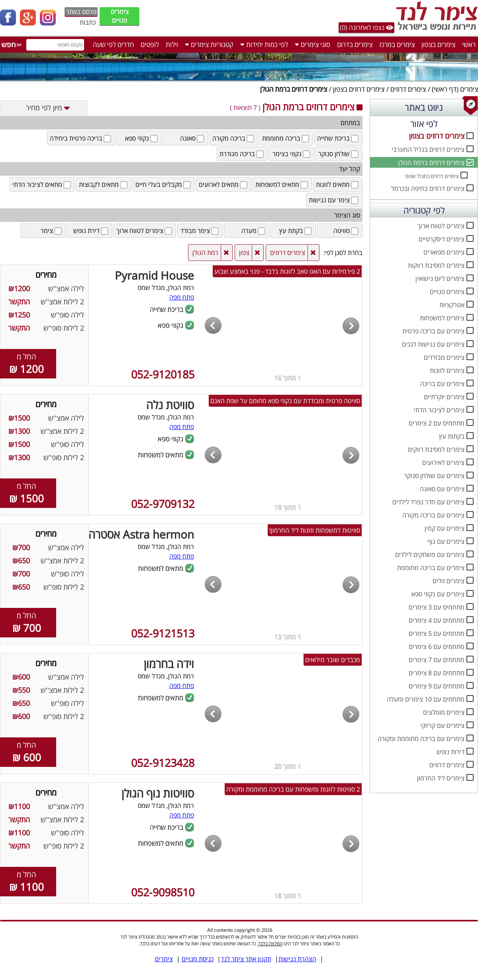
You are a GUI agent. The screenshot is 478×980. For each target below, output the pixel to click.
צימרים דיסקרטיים (442, 239)
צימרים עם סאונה (442, 489)
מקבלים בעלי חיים (164, 184)
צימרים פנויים (120, 16)
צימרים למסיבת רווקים (436, 449)
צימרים (469, 89)
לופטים (150, 44)
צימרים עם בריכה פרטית (433, 331)
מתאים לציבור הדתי (42, 184)
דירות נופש (451, 752)
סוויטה (347, 231)
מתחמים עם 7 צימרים (437, 660)
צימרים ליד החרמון (441, 778)
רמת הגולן (205, 253)
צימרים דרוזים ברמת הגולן (431, 163)
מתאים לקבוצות (104, 184)
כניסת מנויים (198, 959)
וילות (172, 44)
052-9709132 (163, 504)
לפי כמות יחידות (264, 44)
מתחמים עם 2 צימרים (437, 423)
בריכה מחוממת (286, 138)
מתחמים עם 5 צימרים (437, 633)
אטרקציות (452, 305)
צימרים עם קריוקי (442, 725)
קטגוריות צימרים (209, 44)
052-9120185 (163, 374)
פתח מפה (182, 297)
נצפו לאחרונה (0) (366, 27)
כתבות (88, 22)
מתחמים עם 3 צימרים (437, 607)
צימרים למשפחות (442, 318)
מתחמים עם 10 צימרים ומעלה (426, 699)
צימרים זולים (449, 581)
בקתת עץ (296, 231)
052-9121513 (163, 633)
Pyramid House (154, 275)
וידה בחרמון (169, 664)
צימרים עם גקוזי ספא (438, 594)
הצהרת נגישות (297, 959)
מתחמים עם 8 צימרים (437, 673)
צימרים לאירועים (443, 463)
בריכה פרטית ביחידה (81, 138)
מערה (254, 231)
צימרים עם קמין (445, 528)
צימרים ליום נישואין (440, 278)
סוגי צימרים (312, 44)
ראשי (469, 44)
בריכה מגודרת (242, 154)
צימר (52, 231)
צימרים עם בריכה (442, 384)
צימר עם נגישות (334, 200)
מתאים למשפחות (282, 184)
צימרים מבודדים (444, 357)
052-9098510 (163, 892)
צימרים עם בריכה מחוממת (431, 568)
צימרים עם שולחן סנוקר (434, 476)
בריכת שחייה (338, 138)
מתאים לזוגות (338, 184)
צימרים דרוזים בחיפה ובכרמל (428, 188)
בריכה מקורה (234, 138)
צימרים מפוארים (444, 252)
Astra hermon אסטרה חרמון (128, 534)
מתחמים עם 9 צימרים (437, 686)
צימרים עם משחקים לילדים (430, 555)
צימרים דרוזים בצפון (359, 89)
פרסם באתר (81, 12)
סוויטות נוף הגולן (158, 793)
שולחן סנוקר (339, 154)
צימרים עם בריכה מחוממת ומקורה (421, 739)
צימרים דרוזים (408, 89)
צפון (244, 253)
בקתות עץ (452, 436)
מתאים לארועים (224, 184)
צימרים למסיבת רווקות (436, 265)
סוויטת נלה (170, 405)
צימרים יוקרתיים (444, 397)
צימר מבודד (200, 231)
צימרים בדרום (355, 44)
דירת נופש (91, 231)
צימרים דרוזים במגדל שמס (432, 176)
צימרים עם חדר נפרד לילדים (428, 502)
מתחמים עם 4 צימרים (437, 620)
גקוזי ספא (142, 138)
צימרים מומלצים (444, 712)
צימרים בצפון (438, 44)
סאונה (193, 138)
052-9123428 (163, 763)
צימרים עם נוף (446, 541)
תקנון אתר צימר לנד (246, 959)
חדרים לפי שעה (113, 44)
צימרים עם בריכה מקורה (433, 515)
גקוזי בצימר (292, 154)
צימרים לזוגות (447, 370)
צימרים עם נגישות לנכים (433, 344)
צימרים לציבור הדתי (439, 410)
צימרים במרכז (397, 44)
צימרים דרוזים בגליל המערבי (428, 149)
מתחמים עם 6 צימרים (437, 647)
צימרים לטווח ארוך (441, 226)
